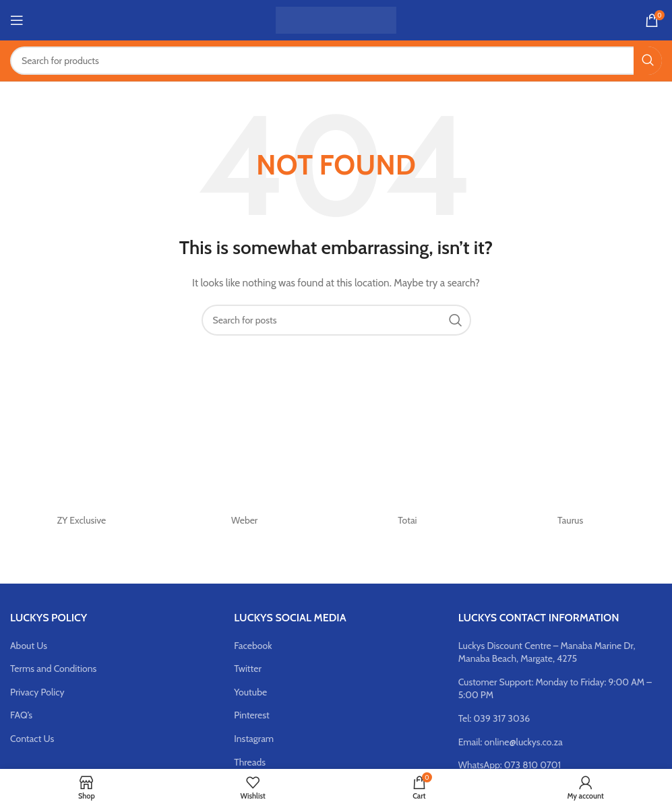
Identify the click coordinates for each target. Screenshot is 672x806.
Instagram (254, 739)
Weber (244, 520)
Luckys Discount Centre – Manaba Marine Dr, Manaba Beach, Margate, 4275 (547, 652)
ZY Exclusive (82, 520)
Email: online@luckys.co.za (511, 742)
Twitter (248, 669)
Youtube (250, 692)
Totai (407, 520)
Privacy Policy (37, 692)
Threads (250, 762)
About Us (29, 646)
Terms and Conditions (53, 669)
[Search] (336, 61)
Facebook (253, 646)
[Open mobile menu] (17, 20)
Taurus (570, 520)
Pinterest (251, 715)
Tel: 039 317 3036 (494, 718)
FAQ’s (21, 715)
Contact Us (32, 739)
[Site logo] (336, 19)
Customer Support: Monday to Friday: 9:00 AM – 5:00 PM (555, 689)
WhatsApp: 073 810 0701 (510, 765)
